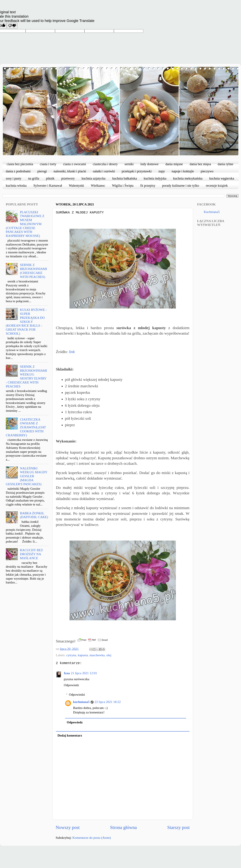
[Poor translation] (12, 26)
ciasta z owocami (75, 164)
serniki (129, 164)
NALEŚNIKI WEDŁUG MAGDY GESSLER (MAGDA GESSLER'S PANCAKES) (27, 476)
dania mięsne (174, 164)
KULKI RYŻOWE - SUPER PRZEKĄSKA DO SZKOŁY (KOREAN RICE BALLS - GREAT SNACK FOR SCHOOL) (26, 322)
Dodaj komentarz (70, 735)
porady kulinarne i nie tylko (181, 186)
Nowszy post (68, 827)
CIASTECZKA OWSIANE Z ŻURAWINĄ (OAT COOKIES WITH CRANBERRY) (26, 427)
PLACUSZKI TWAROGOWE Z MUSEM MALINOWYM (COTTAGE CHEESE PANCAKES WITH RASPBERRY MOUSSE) (25, 224)
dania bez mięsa (200, 164)
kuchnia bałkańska (124, 178)
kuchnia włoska (16, 186)
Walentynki (76, 186)
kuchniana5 (81, 702)
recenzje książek (217, 186)
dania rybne (226, 164)
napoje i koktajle (183, 171)
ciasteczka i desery (105, 164)
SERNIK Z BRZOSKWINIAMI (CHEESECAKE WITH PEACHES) (33, 271)
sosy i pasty (14, 178)
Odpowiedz (71, 685)
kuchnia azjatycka (94, 178)
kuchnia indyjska (155, 178)
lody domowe (150, 164)
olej (109, 655)
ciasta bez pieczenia (20, 164)
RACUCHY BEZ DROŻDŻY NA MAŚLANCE (31, 554)
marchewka (97, 655)
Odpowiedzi (77, 694)
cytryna (71, 655)
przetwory (68, 178)
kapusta (83, 655)
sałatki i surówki (104, 171)
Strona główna (123, 827)
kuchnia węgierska (222, 178)
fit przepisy (148, 186)
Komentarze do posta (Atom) (92, 838)
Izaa (67, 673)
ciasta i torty (48, 164)
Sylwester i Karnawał (48, 186)
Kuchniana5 (212, 212)
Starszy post (178, 827)
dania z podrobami (18, 171)
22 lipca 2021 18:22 (108, 702)
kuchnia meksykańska (188, 178)
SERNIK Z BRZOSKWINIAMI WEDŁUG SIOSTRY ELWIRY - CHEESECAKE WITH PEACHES (26, 376)
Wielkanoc (98, 186)
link (72, 352)
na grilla (34, 178)
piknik (50, 178)
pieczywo (207, 171)
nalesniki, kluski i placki (70, 171)
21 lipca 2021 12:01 (84, 673)
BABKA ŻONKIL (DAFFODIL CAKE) (34, 515)
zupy (162, 171)
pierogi (42, 171)
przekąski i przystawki (137, 171)
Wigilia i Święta (123, 186)
